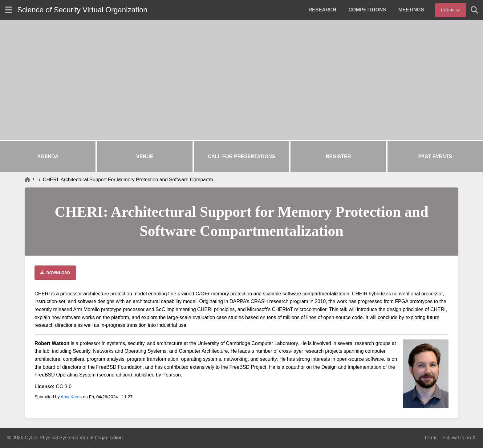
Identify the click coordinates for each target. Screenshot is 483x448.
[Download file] (55, 273)
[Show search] (474, 10)
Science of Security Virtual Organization (82, 10)
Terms (431, 438)
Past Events (435, 156)
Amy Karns (71, 397)
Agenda (48, 156)
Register (339, 156)
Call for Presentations (242, 156)
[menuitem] (323, 10)
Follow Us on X (459, 438)
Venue (145, 156)
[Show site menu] (9, 10)
